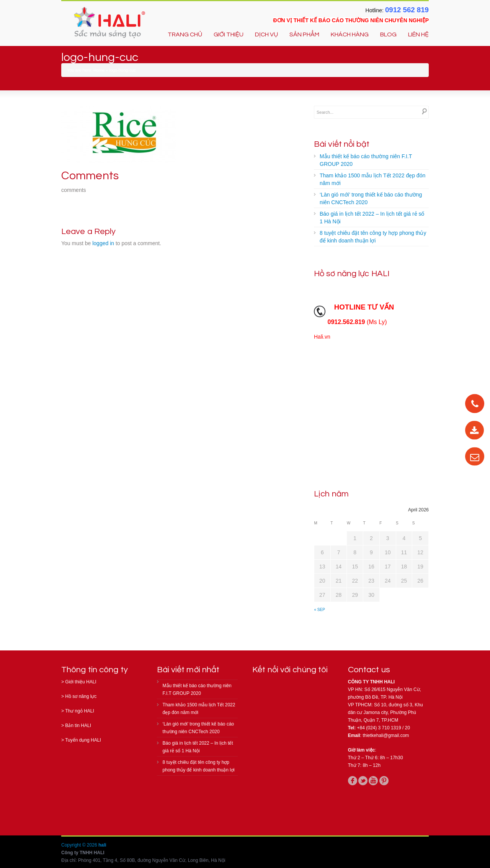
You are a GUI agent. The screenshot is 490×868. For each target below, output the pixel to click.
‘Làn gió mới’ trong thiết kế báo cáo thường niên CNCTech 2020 (371, 198)
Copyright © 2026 (80, 845)
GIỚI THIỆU (229, 34)
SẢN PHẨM (304, 34)
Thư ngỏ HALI (80, 711)
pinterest (384, 781)
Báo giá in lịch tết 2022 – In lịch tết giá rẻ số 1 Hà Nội (372, 218)
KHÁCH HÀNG (350, 34)
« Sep (320, 610)
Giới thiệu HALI (81, 682)
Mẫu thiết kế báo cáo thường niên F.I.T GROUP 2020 (366, 160)
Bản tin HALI (78, 726)
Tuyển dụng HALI (83, 740)
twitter (363, 781)
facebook (353, 781)
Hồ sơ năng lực (81, 696)
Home (99, 70)
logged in (103, 243)
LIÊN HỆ (418, 34)
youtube (373, 781)
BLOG (388, 34)
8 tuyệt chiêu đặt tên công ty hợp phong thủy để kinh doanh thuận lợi (373, 237)
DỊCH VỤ (266, 34)
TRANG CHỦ (185, 34)
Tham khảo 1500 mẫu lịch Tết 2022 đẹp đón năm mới (372, 179)
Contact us (369, 670)
